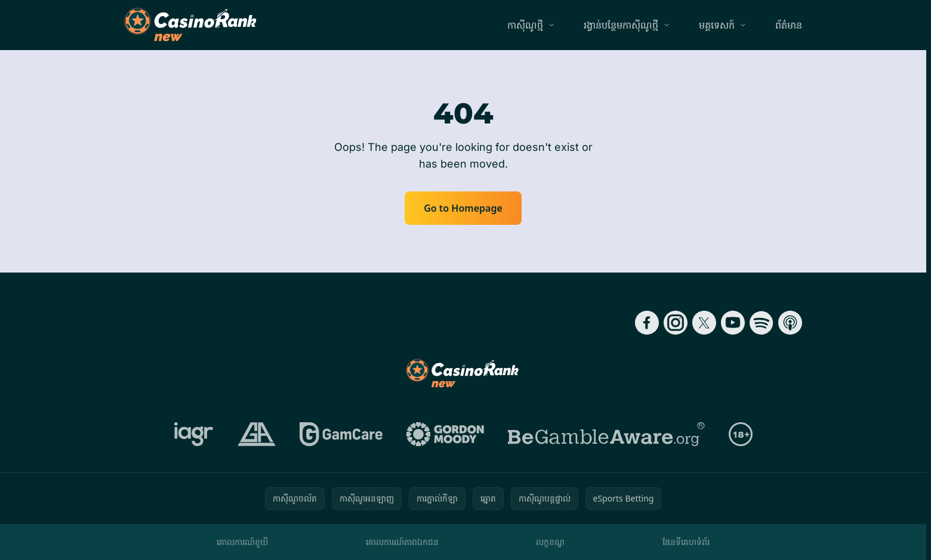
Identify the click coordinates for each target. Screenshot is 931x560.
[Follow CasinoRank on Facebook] (647, 323)
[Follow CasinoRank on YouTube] (733, 323)
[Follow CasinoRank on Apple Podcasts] (790, 323)
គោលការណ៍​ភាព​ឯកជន (402, 542)
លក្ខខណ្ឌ (550, 542)
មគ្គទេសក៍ (717, 25)
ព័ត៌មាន (789, 25)
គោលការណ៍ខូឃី (242, 542)
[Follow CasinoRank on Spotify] (762, 323)
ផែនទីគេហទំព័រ (686, 542)
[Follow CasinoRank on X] (704, 323)
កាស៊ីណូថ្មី (525, 25)
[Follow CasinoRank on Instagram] (676, 323)
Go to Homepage (463, 208)
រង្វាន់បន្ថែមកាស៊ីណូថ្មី (621, 25)
